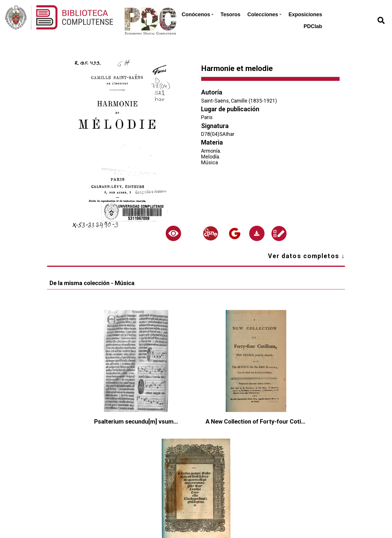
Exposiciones (305, 14)
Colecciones (265, 14)
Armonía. (211, 151)
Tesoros (230, 14)
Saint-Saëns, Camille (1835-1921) (239, 101)
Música (209, 163)
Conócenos (198, 14)
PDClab (313, 26)
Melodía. (211, 157)
